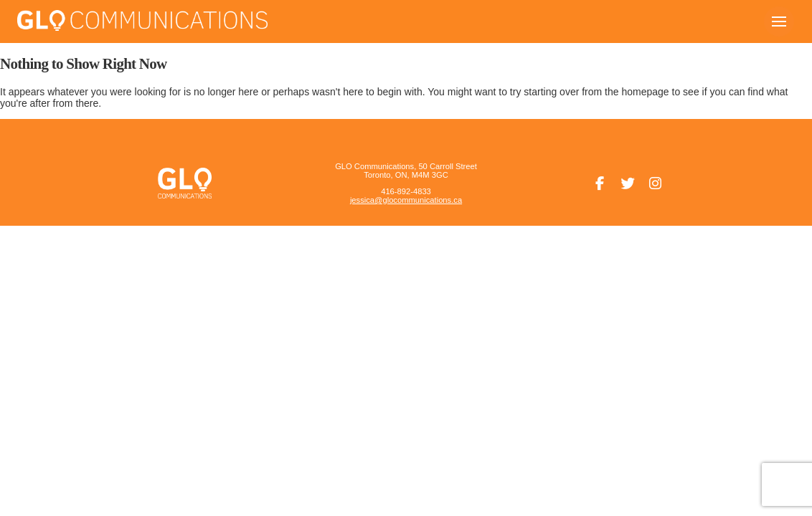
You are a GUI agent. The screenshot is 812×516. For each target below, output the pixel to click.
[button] (779, 21)
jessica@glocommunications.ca (406, 200)
